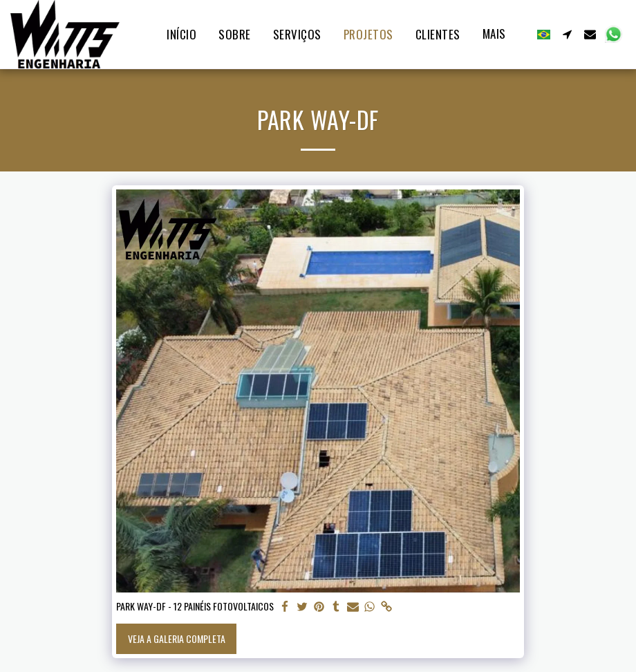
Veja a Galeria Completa (177, 638)
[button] (567, 34)
